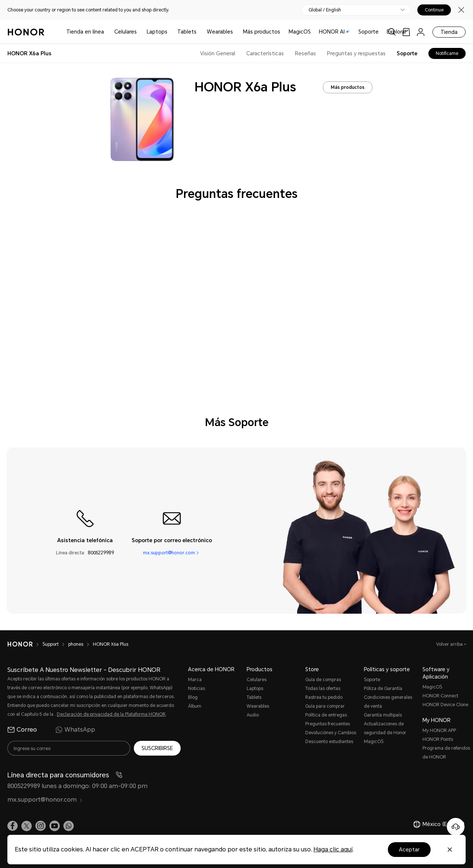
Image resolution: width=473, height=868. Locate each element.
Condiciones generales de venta (388, 702)
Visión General (218, 53)
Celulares (126, 32)
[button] (69, 826)
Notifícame (447, 53)
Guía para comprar (325, 706)
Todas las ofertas (323, 689)
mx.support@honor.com (169, 553)
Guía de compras (323, 680)
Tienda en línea (85, 32)
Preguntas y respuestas (356, 53)
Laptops (157, 32)
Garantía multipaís (383, 715)
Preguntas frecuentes (328, 724)
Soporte (368, 32)
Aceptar (409, 850)
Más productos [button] (262, 32)
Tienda (449, 32)
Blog (193, 697)
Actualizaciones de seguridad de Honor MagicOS (385, 733)
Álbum (195, 706)
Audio (253, 715)
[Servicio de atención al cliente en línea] (456, 827)
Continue (434, 10)
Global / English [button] (325, 10)
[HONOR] (25, 644)
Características (265, 53)
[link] (406, 32)
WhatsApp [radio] (75, 730)
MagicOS (300, 32)
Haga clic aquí (333, 849)
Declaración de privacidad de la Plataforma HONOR (111, 714)
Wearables (220, 32)
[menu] (421, 32)
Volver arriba (450, 644)
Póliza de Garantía (383, 689)
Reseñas (305, 53)
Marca (195, 680)
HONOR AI (334, 32)
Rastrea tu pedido (324, 697)
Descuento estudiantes (329, 742)
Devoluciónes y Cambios (331, 733)
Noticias (196, 689)
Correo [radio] (22, 730)
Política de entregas (326, 715)
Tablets (187, 32)
